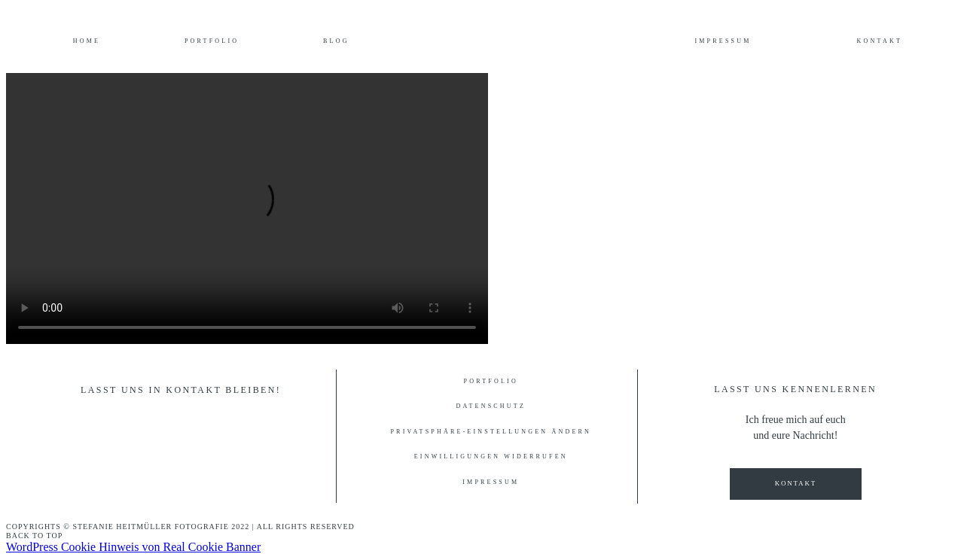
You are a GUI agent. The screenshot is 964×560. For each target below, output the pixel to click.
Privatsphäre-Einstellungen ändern (491, 432)
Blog (336, 41)
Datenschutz (491, 406)
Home (87, 41)
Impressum (723, 41)
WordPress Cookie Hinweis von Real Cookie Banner (133, 547)
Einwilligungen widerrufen (491, 457)
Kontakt (880, 41)
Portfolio (212, 41)
